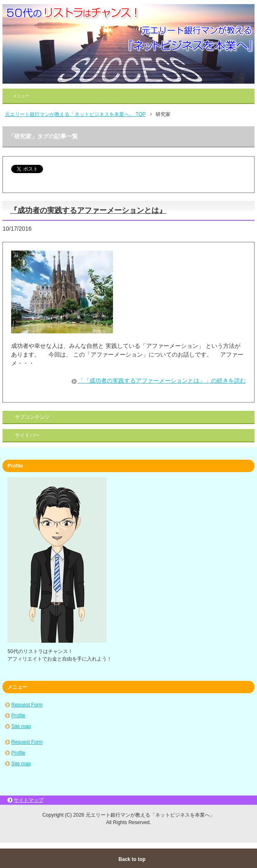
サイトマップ (29, 800)
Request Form (27, 705)
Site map (21, 726)
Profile (18, 716)
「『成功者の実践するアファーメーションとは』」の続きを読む (162, 381)
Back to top (132, 859)
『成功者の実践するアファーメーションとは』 (88, 210)
